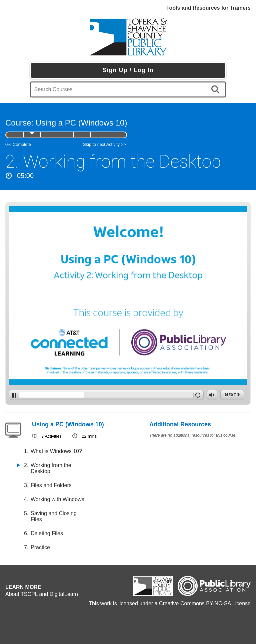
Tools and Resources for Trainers (208, 8)
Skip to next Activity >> (104, 144)
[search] (216, 89)
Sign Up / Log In (128, 70)
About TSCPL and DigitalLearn (42, 594)
